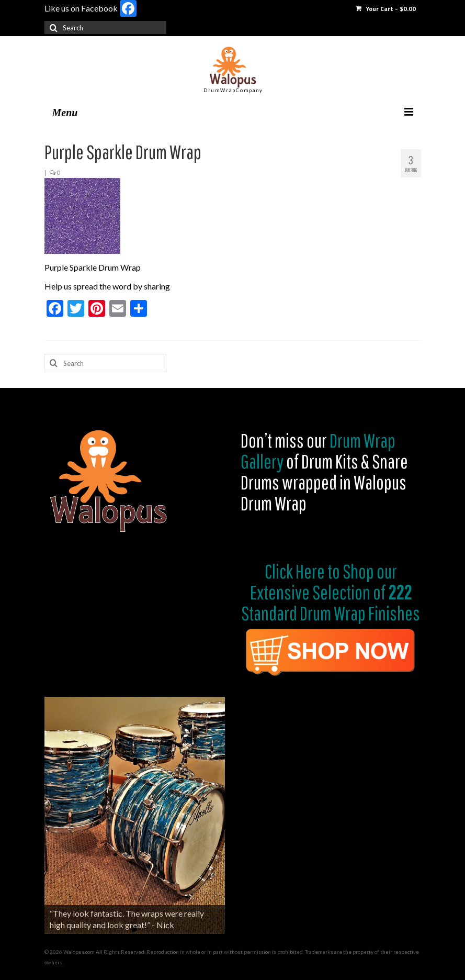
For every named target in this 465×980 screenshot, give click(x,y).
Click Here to (302, 571)
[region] (135, 815)
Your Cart (386, 9)
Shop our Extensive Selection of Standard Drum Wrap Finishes (331, 592)
